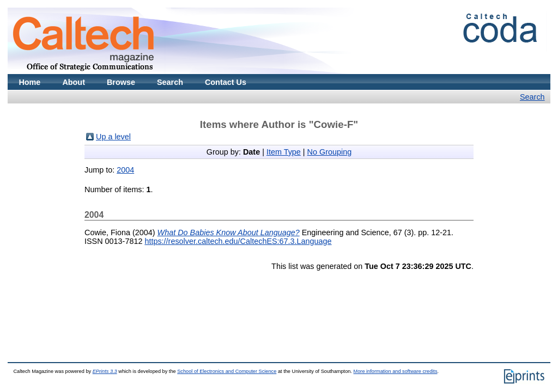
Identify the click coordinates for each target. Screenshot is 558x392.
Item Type (284, 152)
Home (29, 82)
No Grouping (330, 152)
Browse (121, 82)
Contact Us (226, 82)
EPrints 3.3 (105, 371)
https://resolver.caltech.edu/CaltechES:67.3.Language (238, 241)
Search (170, 82)
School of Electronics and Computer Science (227, 371)
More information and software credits (396, 371)
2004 (125, 170)
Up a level (113, 137)
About (74, 82)
